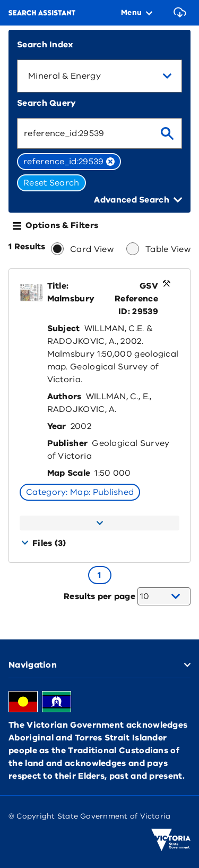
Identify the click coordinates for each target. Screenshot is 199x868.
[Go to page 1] (100, 575)
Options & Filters (62, 225)
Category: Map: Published (80, 492)
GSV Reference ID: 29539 (136, 299)
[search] (167, 133)
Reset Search (51, 183)
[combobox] (99, 76)
